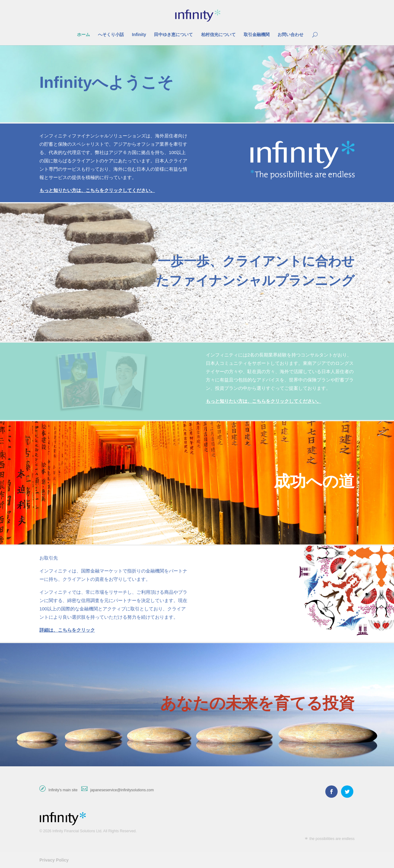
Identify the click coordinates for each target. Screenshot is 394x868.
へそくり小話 (111, 35)
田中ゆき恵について (173, 35)
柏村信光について (218, 35)
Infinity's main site (63, 790)
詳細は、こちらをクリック (67, 630)
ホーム (83, 35)
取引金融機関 (257, 35)
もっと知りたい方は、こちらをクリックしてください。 (97, 190)
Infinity (139, 35)
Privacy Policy (54, 860)
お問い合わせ (290, 35)
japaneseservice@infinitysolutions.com (122, 790)
